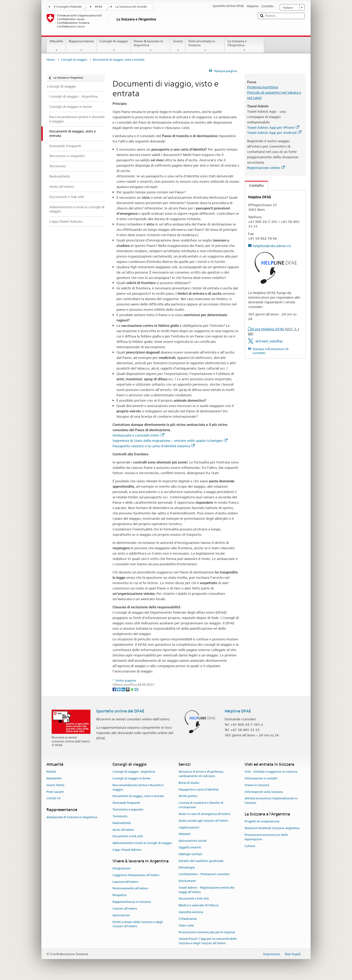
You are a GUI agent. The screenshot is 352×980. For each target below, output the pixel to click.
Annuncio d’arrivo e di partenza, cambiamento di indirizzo (201, 774)
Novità (51, 772)
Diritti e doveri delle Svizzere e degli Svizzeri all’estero (138, 924)
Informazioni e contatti (261, 778)
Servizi (178, 46)
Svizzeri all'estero (125, 909)
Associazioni (121, 915)
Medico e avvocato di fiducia (198, 906)
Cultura (250, 846)
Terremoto (120, 816)
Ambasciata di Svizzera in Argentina (72, 817)
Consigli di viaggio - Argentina (134, 772)
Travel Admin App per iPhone (273, 127)
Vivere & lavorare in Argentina (151, 46)
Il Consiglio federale (68, 7)
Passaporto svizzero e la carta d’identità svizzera (154, 446)
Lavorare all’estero (125, 882)
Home (51, 60)
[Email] (136, 689)
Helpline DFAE (238, 711)
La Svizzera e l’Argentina (244, 46)
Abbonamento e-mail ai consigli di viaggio (142, 843)
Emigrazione (121, 868)
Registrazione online (266, 168)
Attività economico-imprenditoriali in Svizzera (271, 801)
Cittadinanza (188, 919)
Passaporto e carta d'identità (198, 790)
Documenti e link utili (128, 836)
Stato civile (186, 925)
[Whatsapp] (132, 689)
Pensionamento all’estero (130, 889)
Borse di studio (189, 783)
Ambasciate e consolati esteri (138, 435)
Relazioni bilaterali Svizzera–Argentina (272, 828)
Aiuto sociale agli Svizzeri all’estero (203, 821)
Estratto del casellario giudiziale (201, 861)
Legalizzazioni (189, 827)
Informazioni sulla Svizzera (264, 792)
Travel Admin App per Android (274, 133)
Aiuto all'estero (123, 830)
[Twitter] (119, 689)
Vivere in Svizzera (257, 785)
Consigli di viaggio (114, 46)
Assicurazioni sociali (193, 841)
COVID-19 (53, 799)
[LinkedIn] (124, 689)
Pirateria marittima (263, 87)
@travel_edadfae (269, 341)
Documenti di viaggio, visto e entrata (138, 796)
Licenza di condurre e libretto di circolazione (201, 805)
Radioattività (122, 823)
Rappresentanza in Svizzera (132, 902)
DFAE (99, 7)
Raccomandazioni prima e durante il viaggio (138, 787)
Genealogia (187, 868)
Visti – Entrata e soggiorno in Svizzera (271, 772)
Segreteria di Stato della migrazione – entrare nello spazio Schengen (170, 441)
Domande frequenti (126, 803)
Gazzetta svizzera (191, 912)
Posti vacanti (55, 792)
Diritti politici (188, 796)
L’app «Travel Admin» (127, 850)
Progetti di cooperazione (262, 822)
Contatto (254, 185)
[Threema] (128, 689)
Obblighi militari (190, 854)
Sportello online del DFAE (120, 711)
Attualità (56, 46)
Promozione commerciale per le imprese (207, 932)
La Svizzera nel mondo (131, 7)
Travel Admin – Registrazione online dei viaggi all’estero (206, 890)
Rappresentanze (81, 46)
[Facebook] (115, 689)
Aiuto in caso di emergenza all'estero (204, 814)
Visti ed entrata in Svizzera (205, 46)
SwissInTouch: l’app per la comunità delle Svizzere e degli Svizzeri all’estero (208, 941)
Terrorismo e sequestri (128, 809)
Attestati (185, 834)
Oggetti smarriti (190, 847)
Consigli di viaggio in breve (131, 778)
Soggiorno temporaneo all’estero (136, 875)
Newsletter (54, 778)
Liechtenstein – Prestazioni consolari (204, 874)
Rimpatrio (120, 895)
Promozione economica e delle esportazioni (266, 837)
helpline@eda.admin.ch (272, 246)
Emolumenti (187, 881)
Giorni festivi (55, 785)
